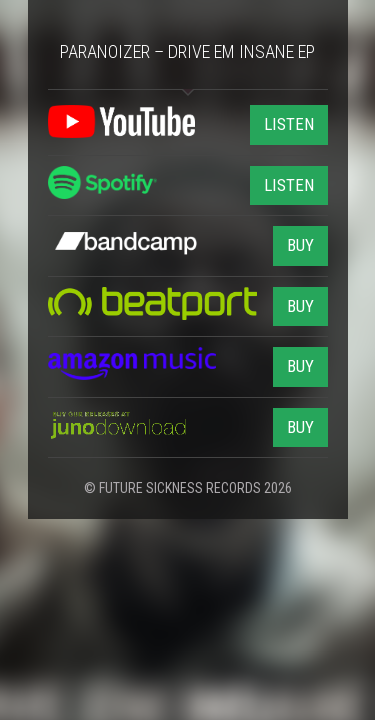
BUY (300, 245)
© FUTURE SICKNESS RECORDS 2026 (188, 488)
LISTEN (289, 124)
